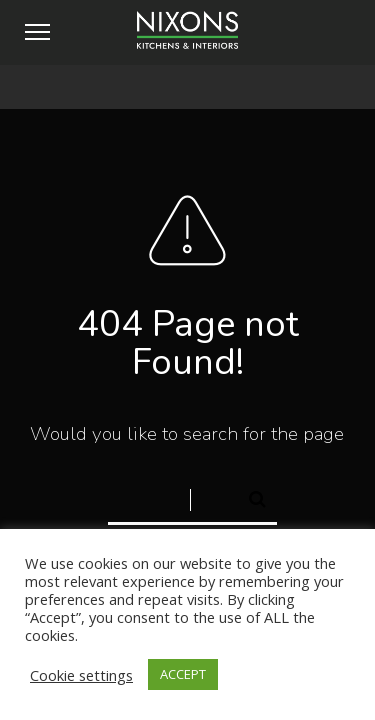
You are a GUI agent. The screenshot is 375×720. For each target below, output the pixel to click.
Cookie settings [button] (81, 675)
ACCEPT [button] (183, 674)
